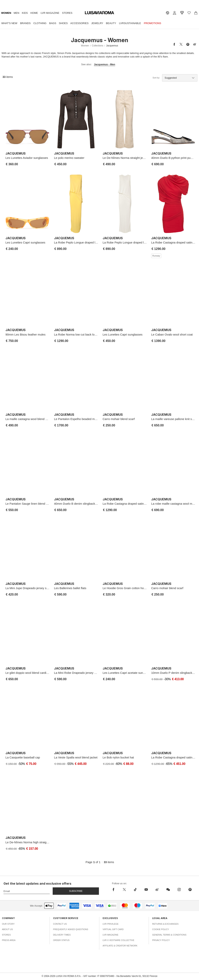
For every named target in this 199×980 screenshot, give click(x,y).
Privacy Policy (161, 940)
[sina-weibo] (157, 890)
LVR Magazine (50, 13)
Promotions (152, 23)
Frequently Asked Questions (71, 929)
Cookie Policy (161, 929)
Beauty (111, 23)
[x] (124, 890)
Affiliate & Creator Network (120, 946)
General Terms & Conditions (169, 935)
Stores (67, 13)
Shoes (63, 23)
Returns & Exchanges (165, 924)
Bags (53, 23)
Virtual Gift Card (113, 929)
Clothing (40, 23)
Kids (25, 13)
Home (34, 13)
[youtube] (146, 890)
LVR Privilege (111, 924)
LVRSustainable (130, 23)
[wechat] (168, 890)
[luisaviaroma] (99, 13)
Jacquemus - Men (104, 64)
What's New (9, 23)
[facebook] (114, 890)
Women (6, 13)
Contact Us (60, 924)
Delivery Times (62, 935)
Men (16, 13)
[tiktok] (135, 890)
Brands (25, 23)
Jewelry (97, 23)
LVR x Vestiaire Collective (118, 940)
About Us (7, 929)
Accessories (79, 23)
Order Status (61, 940)
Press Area (9, 940)
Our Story (8, 924)
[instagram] (179, 890)
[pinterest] (190, 890)
